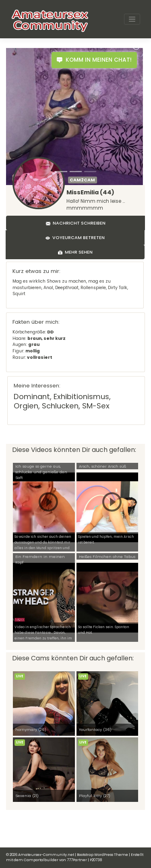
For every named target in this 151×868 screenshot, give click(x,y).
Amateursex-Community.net (46, 855)
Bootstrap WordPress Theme (102, 855)
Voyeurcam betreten (75, 237)
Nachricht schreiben (76, 223)
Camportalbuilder (41, 860)
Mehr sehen (75, 252)
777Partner (77, 860)
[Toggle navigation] (132, 19)
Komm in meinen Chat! (94, 60)
